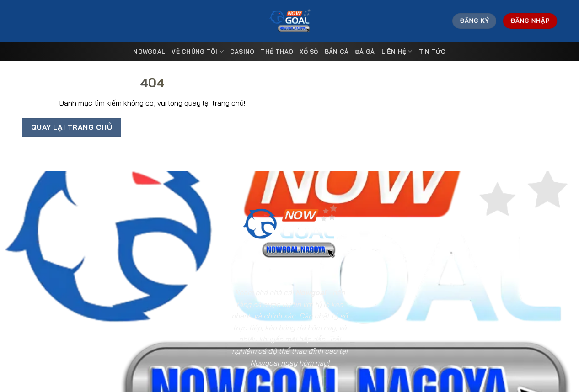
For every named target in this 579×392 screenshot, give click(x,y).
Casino (242, 52)
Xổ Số (309, 52)
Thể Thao (277, 52)
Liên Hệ (397, 51)
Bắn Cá (337, 52)
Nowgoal (149, 52)
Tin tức (432, 52)
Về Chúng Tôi (198, 51)
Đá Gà (365, 52)
